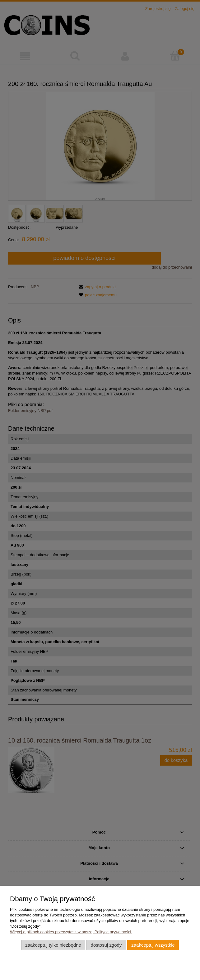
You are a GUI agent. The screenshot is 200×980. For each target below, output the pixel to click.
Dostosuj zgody (106, 945)
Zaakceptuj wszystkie (153, 945)
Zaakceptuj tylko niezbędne (53, 945)
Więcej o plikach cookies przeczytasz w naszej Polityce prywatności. (71, 932)
